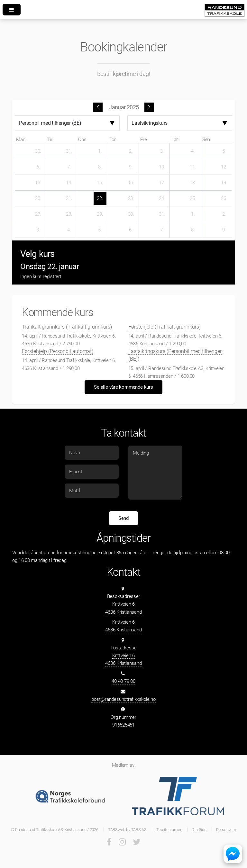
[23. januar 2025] (131, 198)
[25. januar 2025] (193, 198)
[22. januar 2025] (100, 198)
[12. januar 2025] (224, 167)
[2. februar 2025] (224, 214)
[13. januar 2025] (38, 183)
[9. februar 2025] (224, 230)
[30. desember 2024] (38, 151)
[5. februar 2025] (100, 230)
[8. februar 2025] (193, 230)
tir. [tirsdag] (50, 140)
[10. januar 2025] (162, 167)
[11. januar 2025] (193, 167)
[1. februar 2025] (193, 214)
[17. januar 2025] (162, 183)
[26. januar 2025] (224, 198)
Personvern (226, 830)
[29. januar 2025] (100, 214)
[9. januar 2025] (131, 167)
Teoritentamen (169, 830)
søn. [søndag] (207, 140)
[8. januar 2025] (100, 167)
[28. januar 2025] (69, 214)
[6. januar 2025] (38, 167)
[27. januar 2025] (38, 214)
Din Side (199, 830)
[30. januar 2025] (131, 214)
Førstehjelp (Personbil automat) (58, 351)
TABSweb (117, 830)
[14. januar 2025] (69, 183)
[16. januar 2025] (131, 183)
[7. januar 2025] (69, 167)
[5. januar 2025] (224, 151)
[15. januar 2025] (100, 183)
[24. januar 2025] (162, 198)
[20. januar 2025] (38, 198)
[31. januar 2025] (162, 214)
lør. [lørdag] (175, 140)
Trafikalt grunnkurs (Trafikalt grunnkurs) (67, 327)
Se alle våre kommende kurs (123, 387)
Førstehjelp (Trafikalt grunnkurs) (165, 327)
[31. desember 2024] (69, 151)
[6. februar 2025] (131, 230)
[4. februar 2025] (69, 230)
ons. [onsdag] (83, 140)
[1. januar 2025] (100, 151)
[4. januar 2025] (193, 151)
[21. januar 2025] (69, 198)
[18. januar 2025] (193, 183)
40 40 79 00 (123, 681)
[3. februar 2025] (38, 230)
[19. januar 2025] (224, 183)
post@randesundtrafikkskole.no (123, 699)
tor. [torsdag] (113, 140)
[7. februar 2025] (162, 230)
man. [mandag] (21, 140)
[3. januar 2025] (162, 151)
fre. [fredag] (144, 140)
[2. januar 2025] (131, 151)
